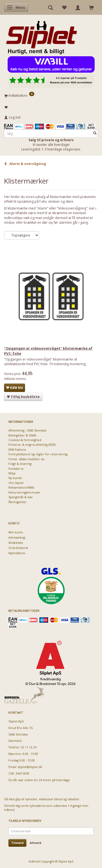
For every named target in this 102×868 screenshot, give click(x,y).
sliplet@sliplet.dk (30, 767)
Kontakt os (16, 469)
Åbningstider (18, 502)
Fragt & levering (20, 464)
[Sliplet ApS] (41, 36)
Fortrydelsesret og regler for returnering (38, 454)
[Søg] (95, 133)
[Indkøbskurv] (51, 95)
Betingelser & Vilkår (23, 435)
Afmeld (35, 843)
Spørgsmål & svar (21, 497)
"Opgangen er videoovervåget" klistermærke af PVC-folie (48, 351)
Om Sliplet (16, 483)
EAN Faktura (17, 449)
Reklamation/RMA (21, 487)
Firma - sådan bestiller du (27, 459)
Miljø (12, 473)
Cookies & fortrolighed (25, 440)
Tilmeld (17, 843)
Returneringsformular (24, 492)
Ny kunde (15, 478)
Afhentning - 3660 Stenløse (27, 430)
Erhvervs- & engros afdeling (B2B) (32, 445)
